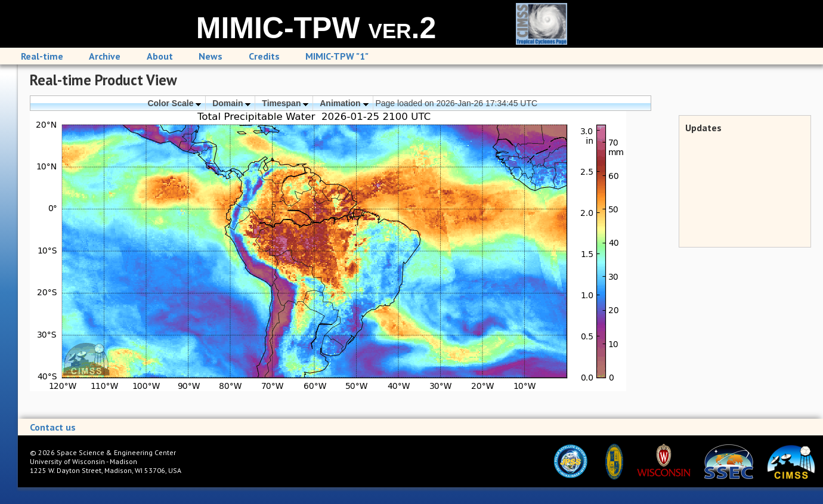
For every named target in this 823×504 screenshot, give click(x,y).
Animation (344, 103)
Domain (231, 103)
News (211, 56)
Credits (264, 56)
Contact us (53, 427)
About (160, 56)
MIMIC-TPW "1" (337, 56)
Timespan (285, 103)
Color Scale (174, 103)
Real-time (42, 56)
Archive (105, 56)
